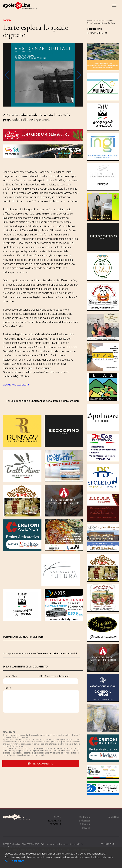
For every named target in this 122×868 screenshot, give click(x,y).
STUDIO (108, 844)
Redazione (84, 821)
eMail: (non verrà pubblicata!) (20, 685)
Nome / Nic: (11, 676)
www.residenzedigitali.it (16, 385)
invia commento (41, 773)
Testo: (8, 697)
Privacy (86, 828)
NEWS (57, 817)
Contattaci (113, 817)
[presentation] (27, 731)
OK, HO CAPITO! (14, 861)
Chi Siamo (85, 817)
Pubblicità (85, 824)
